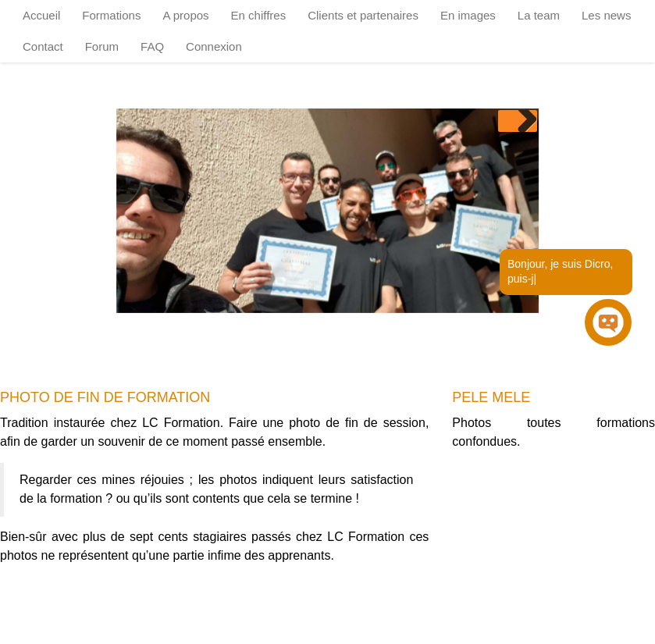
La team (539, 15)
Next (526, 121)
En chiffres (259, 15)
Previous (509, 121)
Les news (606, 15)
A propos (185, 15)
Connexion (214, 46)
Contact (43, 46)
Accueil (41, 15)
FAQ (152, 46)
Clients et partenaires (363, 15)
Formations (111, 15)
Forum (102, 46)
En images (468, 15)
